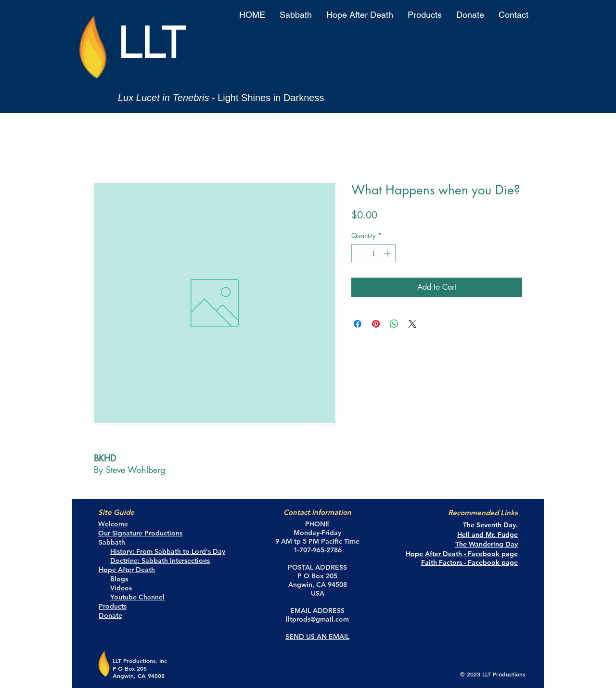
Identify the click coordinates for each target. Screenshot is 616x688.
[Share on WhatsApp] (394, 324)
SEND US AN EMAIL (317, 637)
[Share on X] (412, 324)
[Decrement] (359, 253)
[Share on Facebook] (358, 324)
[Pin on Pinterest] (376, 324)
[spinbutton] (373, 253)
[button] (296, 15)
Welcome (113, 524)
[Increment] (388, 253)
